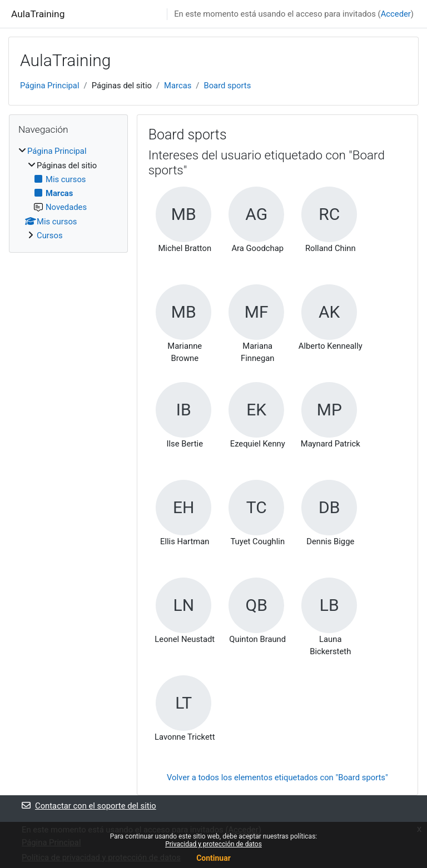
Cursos (50, 235)
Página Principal (50, 86)
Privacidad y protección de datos (213, 844)
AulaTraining (38, 14)
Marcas (178, 86)
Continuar (213, 858)
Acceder (396, 14)
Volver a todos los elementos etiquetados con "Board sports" (277, 777)
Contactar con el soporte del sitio (89, 806)
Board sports (227, 86)
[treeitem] (68, 193)
